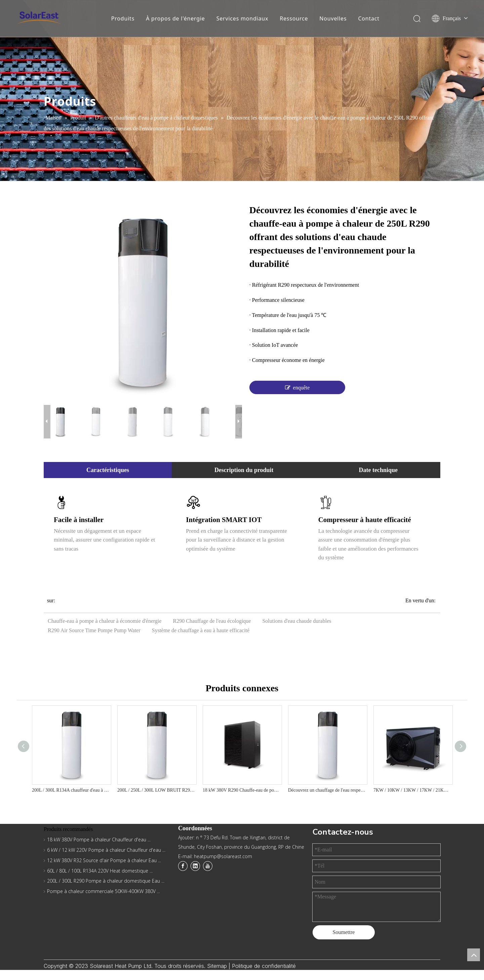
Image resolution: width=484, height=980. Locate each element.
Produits (123, 18)
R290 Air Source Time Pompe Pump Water (94, 630)
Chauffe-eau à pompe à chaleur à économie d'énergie (105, 621)
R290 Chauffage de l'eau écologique (212, 621)
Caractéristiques (108, 470)
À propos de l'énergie (175, 18)
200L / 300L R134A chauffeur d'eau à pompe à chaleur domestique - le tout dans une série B (71, 790)
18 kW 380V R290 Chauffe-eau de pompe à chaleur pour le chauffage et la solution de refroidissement (242, 790)
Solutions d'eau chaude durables (297, 621)
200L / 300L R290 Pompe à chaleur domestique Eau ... (106, 881)
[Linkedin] (195, 866)
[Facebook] (183, 866)
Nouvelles (333, 18)
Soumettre (344, 932)
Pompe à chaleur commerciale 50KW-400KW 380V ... (104, 891)
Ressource (294, 18)
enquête (297, 387)
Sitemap (218, 966)
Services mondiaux (243, 18)
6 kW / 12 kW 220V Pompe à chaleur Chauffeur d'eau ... (106, 850)
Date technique (378, 470)
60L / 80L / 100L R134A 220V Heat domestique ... (100, 871)
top (474, 955)
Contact (369, 18)
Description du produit (244, 470)
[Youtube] (208, 866)
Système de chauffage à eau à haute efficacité (201, 630)
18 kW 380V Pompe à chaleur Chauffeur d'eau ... (99, 839)
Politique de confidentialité (264, 966)
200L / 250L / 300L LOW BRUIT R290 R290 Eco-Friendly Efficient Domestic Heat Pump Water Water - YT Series (157, 790)
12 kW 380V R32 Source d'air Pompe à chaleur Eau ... (104, 860)
